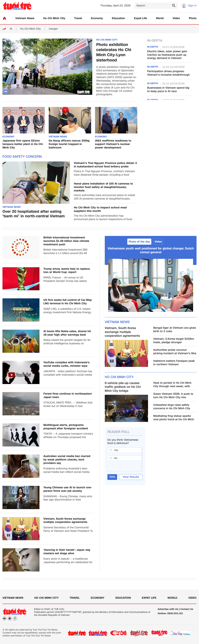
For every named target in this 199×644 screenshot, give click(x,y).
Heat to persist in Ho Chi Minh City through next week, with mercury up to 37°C (172, 385)
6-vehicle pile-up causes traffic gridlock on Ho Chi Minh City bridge (123, 387)
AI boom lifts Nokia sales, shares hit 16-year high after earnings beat (67, 333)
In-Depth (155, 41)
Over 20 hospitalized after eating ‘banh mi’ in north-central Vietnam (34, 214)
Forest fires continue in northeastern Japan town (68, 396)
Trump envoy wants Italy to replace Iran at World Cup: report (67, 271)
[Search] (156, 6)
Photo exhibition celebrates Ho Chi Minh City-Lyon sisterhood (114, 52)
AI (11, 29)
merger (53, 29)
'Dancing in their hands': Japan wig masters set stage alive (67, 552)
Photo (193, 18)
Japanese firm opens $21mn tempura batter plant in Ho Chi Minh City (23, 144)
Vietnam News (25, 18)
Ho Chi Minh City (54, 18)
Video (176, 18)
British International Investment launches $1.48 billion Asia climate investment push (66, 241)
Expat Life (141, 18)
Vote (112, 477)
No (116, 458)
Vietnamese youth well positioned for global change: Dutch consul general (151, 250)
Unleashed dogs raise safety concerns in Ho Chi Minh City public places (172, 407)
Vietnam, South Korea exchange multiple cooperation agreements (65, 521)
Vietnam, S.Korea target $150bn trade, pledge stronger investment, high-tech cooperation (174, 341)
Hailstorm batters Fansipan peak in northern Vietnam (174, 363)
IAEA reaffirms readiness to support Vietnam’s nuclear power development (113, 144)
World (160, 18)
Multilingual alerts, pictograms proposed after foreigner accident (66, 427)
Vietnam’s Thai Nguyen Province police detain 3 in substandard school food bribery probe (105, 165)
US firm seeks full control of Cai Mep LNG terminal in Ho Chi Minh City (68, 302)
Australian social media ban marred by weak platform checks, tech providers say (67, 460)
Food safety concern (22, 157)
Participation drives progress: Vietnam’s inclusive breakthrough (168, 73)
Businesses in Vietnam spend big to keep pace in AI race (168, 90)
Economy (97, 18)
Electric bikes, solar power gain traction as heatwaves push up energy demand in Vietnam (167, 55)
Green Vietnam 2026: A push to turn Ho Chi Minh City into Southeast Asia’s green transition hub (174, 396)
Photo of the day (139, 242)
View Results (131, 477)
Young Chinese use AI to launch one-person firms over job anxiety (68, 489)
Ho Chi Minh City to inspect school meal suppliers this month (100, 209)
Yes (116, 450)
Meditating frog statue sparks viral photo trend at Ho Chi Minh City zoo (174, 418)
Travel (78, 18)
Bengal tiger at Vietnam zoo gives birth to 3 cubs (175, 330)
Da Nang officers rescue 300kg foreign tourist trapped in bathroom (69, 144)
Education (118, 18)
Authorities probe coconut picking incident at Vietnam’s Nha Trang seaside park (175, 352)
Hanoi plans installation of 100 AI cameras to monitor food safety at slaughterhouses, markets (103, 187)
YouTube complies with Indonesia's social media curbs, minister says (66, 364)
